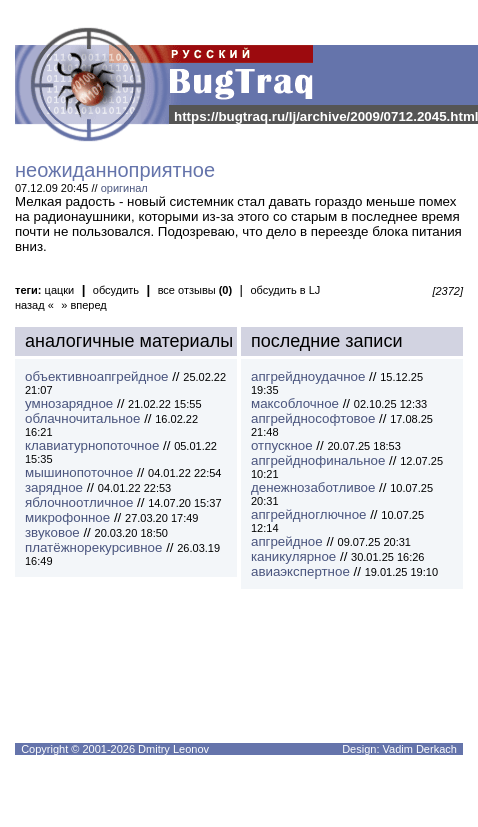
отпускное (282, 445)
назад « (34, 305)
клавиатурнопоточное (92, 445)
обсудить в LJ (285, 290)
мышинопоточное (79, 472)
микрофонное (67, 517)
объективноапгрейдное (96, 376)
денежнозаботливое (313, 487)
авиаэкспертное (300, 571)
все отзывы (195, 290)
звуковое (52, 532)
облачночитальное (82, 418)
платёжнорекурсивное (93, 547)
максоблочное (295, 403)
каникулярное (293, 556)
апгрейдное (287, 541)
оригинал (124, 188)
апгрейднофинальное (318, 460)
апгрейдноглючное (309, 514)
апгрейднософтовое (313, 418)
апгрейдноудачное (308, 376)
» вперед (84, 305)
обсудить (116, 290)
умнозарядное (69, 403)
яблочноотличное (79, 502)
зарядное (54, 487)
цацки (60, 290)
